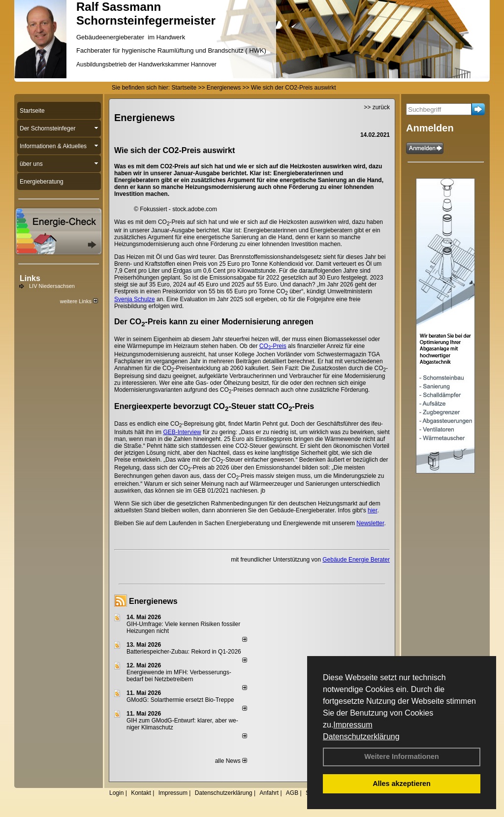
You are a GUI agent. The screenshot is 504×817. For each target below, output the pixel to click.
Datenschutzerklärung (361, 737)
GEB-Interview (182, 432)
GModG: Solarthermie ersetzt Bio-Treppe (180, 700)
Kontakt (141, 793)
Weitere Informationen (402, 756)
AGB (292, 793)
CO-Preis (273, 346)
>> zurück (377, 107)
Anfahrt (269, 793)
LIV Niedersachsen (52, 286)
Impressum (353, 725)
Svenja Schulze (135, 299)
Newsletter (370, 523)
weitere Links (79, 301)
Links (30, 278)
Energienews (153, 601)
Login (116, 793)
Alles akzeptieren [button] (402, 784)
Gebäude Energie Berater (356, 560)
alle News (231, 761)
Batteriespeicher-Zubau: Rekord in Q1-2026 (184, 652)
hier (372, 510)
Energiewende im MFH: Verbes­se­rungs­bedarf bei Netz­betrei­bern (179, 676)
